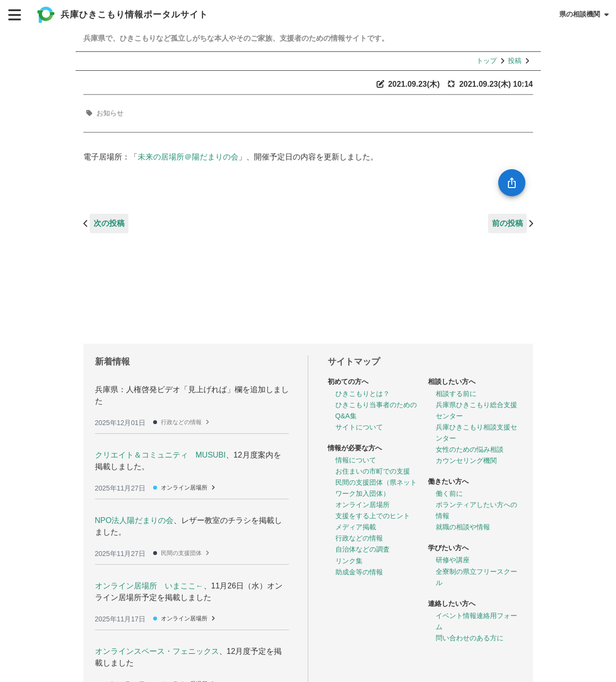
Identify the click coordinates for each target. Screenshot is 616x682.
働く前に (449, 493)
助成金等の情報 (359, 572)
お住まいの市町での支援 (373, 471)
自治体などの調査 (363, 549)
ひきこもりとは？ (363, 394)
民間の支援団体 (181, 553)
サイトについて (359, 427)
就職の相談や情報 (463, 527)
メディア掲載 (356, 527)
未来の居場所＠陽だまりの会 (188, 157)
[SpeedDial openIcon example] (512, 183)
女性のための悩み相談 (470, 449)
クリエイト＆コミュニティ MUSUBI (160, 455)
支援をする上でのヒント (373, 516)
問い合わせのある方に (470, 638)
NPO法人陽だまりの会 (134, 520)
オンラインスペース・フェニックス (157, 651)
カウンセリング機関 (466, 460)
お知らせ (110, 113)
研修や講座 (453, 560)
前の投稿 (507, 223)
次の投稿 (109, 223)
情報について (356, 460)
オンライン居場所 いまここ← (149, 586)
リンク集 (349, 561)
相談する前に (456, 394)
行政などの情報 (181, 422)
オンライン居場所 (184, 488)
